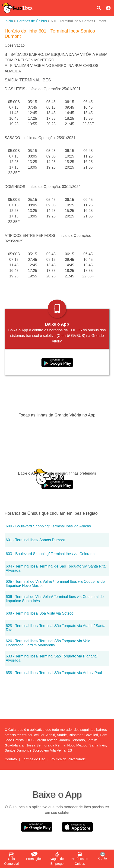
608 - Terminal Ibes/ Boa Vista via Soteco (40, 613)
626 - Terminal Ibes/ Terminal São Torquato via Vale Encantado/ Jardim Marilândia (48, 643)
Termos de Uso (34, 759)
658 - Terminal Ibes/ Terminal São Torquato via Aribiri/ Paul (54, 673)
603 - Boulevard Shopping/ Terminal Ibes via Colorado (50, 554)
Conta (103, 856)
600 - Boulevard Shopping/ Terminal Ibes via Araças (48, 526)
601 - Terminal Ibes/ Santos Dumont (35, 540)
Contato (11, 759)
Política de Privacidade (68, 759)
